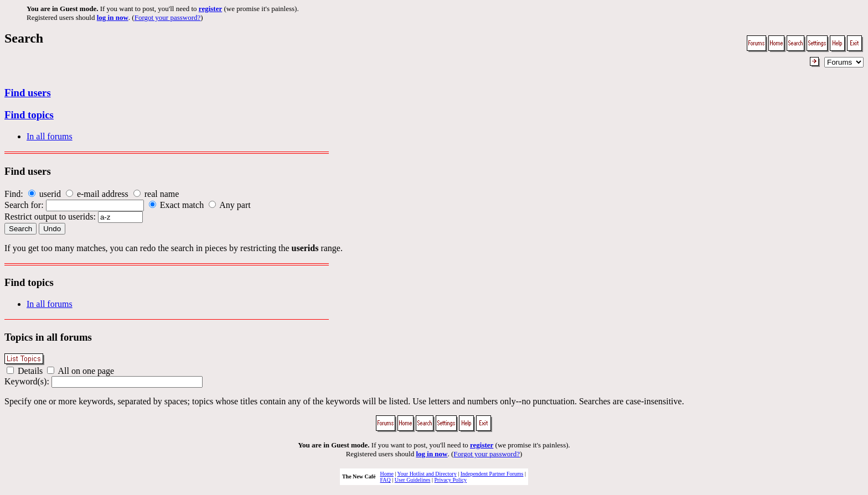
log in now (113, 17)
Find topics (29, 115)
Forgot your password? (168, 17)
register (210, 9)
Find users (28, 93)
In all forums (50, 136)
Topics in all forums (48, 337)
